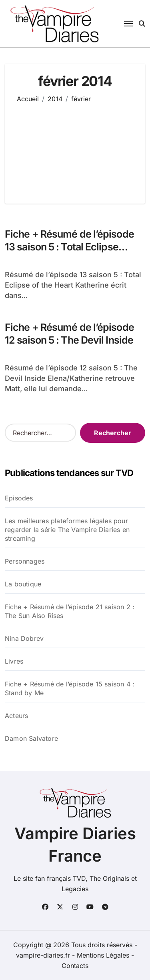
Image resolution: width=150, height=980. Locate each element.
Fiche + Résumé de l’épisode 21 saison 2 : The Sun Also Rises (70, 611)
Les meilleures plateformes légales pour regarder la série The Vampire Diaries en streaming (67, 530)
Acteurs (16, 716)
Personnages (25, 561)
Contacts (75, 966)
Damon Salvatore (31, 738)
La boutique (23, 584)
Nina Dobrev (24, 638)
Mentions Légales (104, 955)
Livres (14, 661)
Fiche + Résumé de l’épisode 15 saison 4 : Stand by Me (70, 688)
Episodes (19, 498)
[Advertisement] (75, 148)
